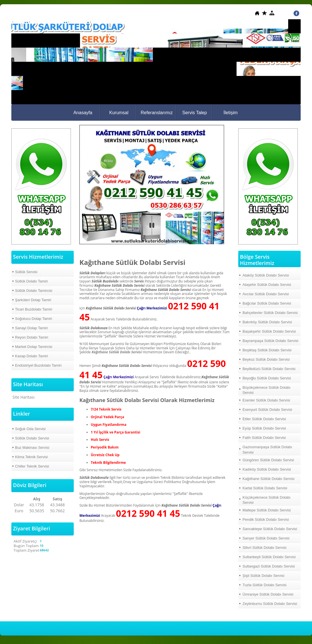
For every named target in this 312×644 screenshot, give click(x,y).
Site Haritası (24, 397)
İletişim (231, 113)
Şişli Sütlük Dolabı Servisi (263, 576)
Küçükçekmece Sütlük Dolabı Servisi (266, 500)
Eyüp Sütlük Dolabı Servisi (264, 428)
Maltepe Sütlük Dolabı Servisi (267, 510)
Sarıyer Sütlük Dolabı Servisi (266, 538)
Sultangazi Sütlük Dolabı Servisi (269, 566)
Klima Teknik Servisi (31, 457)
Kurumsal (119, 113)
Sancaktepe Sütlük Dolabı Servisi (270, 529)
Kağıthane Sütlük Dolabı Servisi (117, 352)
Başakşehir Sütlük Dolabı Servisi (269, 331)
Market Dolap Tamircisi (34, 347)
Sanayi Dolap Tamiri (31, 328)
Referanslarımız (157, 113)
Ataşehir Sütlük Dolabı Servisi (267, 285)
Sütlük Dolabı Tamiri (31, 281)
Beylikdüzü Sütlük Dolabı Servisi (269, 369)
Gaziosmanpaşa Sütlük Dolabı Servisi (267, 449)
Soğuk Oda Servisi (30, 429)
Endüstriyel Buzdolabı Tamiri (38, 365)
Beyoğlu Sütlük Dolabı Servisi (267, 378)
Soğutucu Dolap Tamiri (34, 319)
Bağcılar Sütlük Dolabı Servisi (267, 303)
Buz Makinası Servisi (32, 448)
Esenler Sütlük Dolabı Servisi (266, 400)
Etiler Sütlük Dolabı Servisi (264, 419)
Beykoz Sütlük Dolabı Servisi (266, 359)
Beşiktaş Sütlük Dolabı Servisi (267, 350)
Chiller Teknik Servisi (32, 466)
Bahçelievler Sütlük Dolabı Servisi (270, 313)
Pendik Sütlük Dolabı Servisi (266, 519)
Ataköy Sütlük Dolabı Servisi (266, 275)
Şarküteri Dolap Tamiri (33, 300)
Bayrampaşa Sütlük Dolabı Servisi (270, 341)
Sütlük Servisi (26, 272)
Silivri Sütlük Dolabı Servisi (264, 548)
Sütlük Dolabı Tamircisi (34, 291)
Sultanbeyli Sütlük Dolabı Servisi (269, 557)
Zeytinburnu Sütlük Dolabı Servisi (270, 604)
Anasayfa (83, 113)
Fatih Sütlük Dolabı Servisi (264, 438)
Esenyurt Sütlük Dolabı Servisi (267, 410)
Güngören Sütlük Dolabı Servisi (268, 460)
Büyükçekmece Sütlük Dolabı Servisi (266, 390)
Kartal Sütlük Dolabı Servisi (265, 488)
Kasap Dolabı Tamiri (31, 356)
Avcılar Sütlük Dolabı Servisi (266, 294)
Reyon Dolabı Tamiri (32, 337)
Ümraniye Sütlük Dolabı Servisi (268, 594)
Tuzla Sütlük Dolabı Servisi (264, 585)
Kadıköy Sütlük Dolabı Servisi (267, 469)
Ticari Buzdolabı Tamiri (34, 309)
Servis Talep (195, 113)
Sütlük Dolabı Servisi (32, 438)
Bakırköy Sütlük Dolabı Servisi (267, 322)
